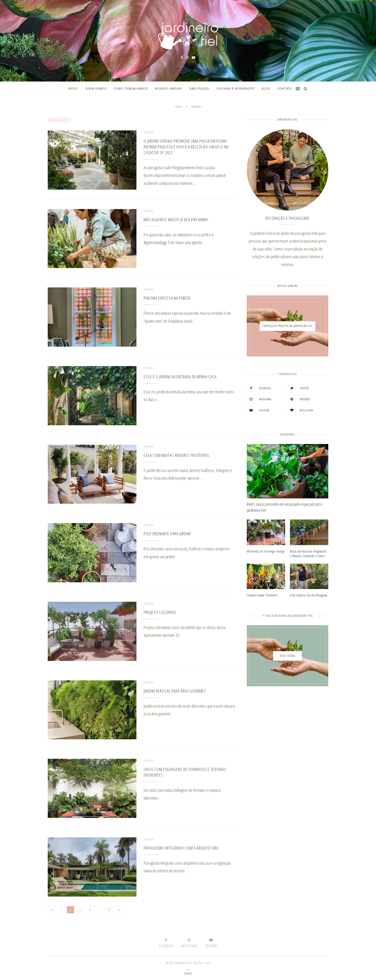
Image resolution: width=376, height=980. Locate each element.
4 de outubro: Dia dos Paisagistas (309, 595)
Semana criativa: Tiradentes (262, 595)
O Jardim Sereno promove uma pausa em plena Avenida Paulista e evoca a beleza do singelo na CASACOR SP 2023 (186, 147)
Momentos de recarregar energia (266, 551)
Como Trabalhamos (131, 89)
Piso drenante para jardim (167, 534)
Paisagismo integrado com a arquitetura (181, 848)
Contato (285, 89)
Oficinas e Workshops (235, 89)
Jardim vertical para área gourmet (175, 691)
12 (109, 910)
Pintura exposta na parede (167, 298)
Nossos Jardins (168, 89)
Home (178, 106)
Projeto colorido (160, 612)
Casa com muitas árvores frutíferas (176, 455)
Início (73, 89)
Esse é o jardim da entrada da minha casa (180, 377)
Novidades (149, 132)
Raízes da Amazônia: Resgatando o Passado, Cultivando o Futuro (308, 554)
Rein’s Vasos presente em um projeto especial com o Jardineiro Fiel (285, 507)
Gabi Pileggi (199, 89)
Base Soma (204, 963)
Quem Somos (96, 89)
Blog (266, 89)
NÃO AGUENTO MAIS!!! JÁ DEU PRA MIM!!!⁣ (176, 220)
